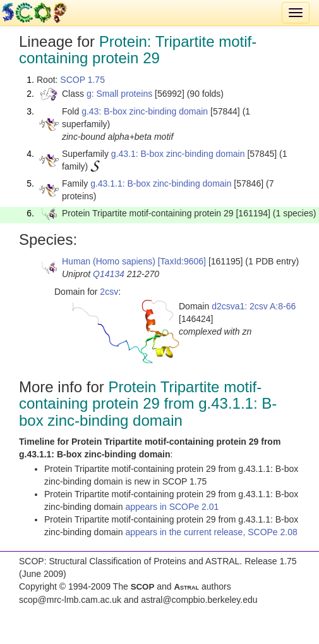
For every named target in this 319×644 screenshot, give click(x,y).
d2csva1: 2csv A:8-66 (254, 306)
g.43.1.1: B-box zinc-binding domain (161, 183)
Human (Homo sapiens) (109, 261)
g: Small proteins (119, 94)
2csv (109, 292)
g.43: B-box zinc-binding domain (145, 111)
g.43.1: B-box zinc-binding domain (178, 154)
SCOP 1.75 (82, 80)
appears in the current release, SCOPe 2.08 (211, 532)
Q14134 (109, 274)
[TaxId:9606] (182, 261)
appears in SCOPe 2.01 (172, 507)
